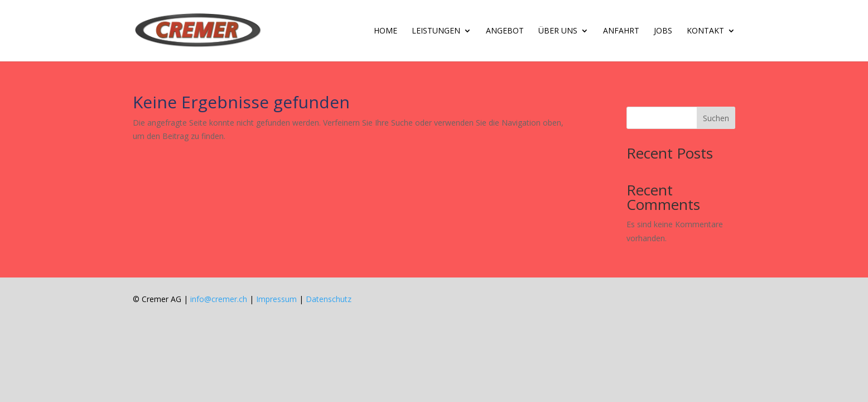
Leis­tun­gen (436, 31)
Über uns (558, 31)
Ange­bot (505, 31)
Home (385, 31)
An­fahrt (621, 31)
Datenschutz (329, 299)
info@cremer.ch (219, 299)
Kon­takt (705, 31)
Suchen (716, 118)
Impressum (276, 299)
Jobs (663, 31)
